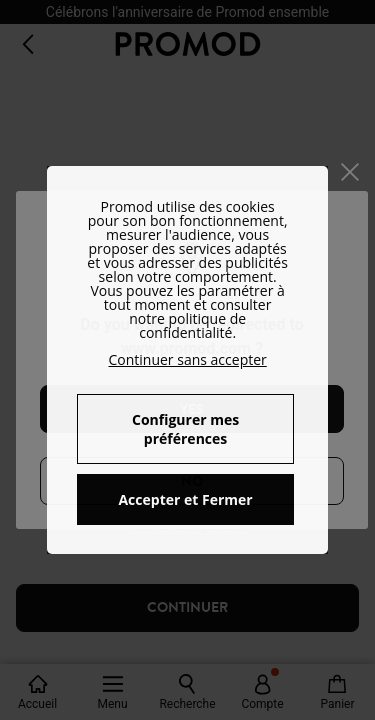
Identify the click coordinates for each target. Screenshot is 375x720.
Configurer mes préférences (185, 429)
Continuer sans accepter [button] (187, 359)
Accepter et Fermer (185, 499)
